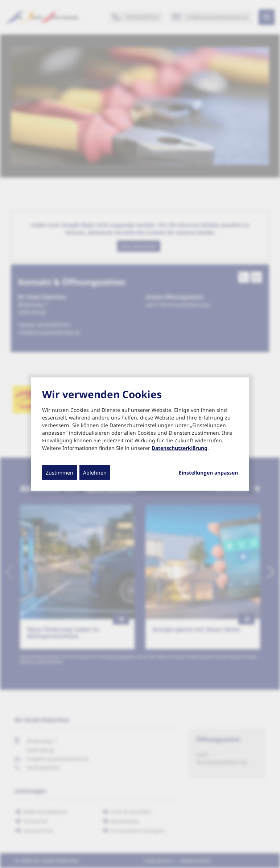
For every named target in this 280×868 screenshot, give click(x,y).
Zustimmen (59, 472)
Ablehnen (95, 472)
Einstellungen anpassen (208, 472)
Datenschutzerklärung (180, 448)
